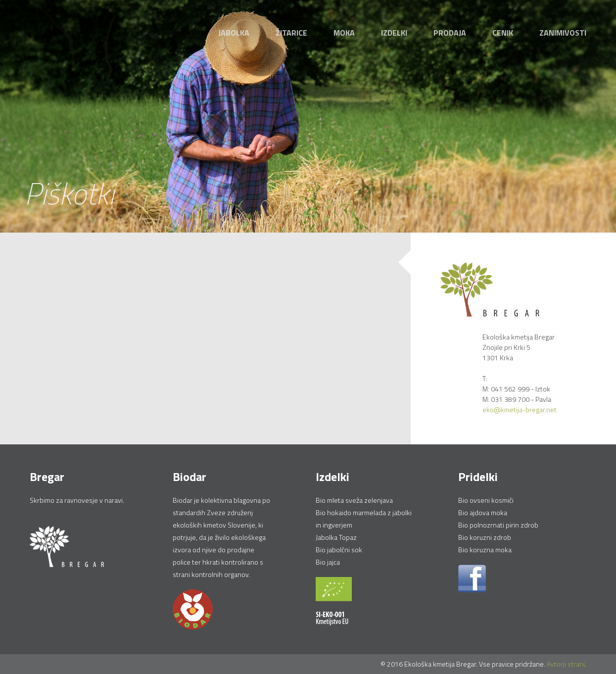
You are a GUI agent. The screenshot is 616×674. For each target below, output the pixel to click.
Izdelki (394, 33)
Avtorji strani (566, 664)
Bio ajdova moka (483, 512)
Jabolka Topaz (336, 537)
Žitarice (291, 33)
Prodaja (450, 33)
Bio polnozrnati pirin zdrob (498, 525)
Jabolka (234, 33)
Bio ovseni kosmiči (486, 500)
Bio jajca (328, 562)
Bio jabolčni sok (339, 550)
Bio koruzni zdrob (485, 537)
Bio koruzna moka (485, 550)
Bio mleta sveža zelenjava (354, 500)
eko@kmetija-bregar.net (520, 409)
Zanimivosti (563, 33)
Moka (344, 33)
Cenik (503, 33)
